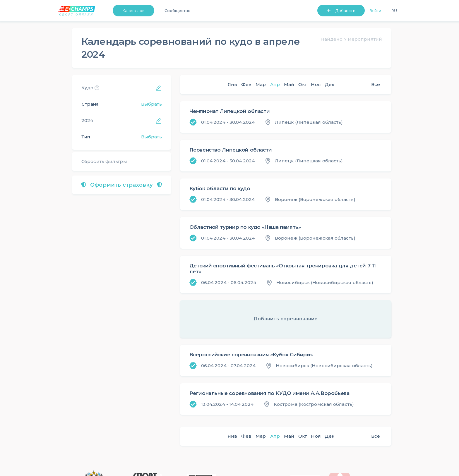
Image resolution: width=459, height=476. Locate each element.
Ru (394, 11)
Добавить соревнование (286, 319)
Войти (375, 11)
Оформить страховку (122, 185)
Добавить (345, 11)
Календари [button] (133, 11)
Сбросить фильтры (104, 161)
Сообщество (178, 11)
